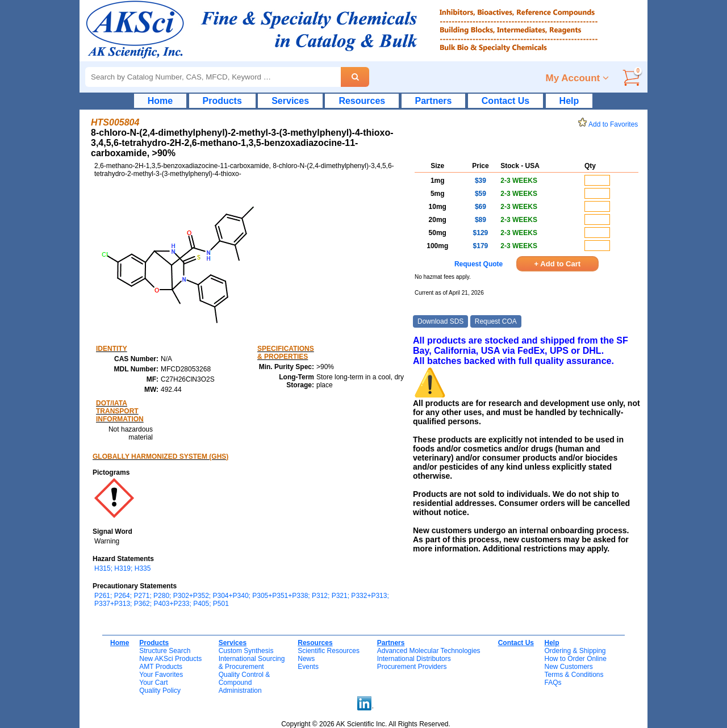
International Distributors (414, 659)
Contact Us (505, 101)
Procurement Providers (412, 667)
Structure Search (165, 651)
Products (222, 101)
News (306, 659)
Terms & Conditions (574, 675)
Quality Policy (160, 691)
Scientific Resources (329, 651)
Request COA (496, 321)
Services (290, 101)
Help (569, 101)
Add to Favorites (610, 124)
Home (160, 101)
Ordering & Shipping (575, 651)
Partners (434, 101)
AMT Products (161, 667)
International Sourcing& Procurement (252, 663)
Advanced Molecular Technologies (429, 651)
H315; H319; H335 (122, 568)
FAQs (553, 683)
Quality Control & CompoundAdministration (245, 683)
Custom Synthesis (246, 651)
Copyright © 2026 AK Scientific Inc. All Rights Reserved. (366, 724)
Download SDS (440, 321)
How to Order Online (575, 659)
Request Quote (479, 264)
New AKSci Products (170, 659)
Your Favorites (161, 675)
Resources (362, 101)
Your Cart (153, 683)
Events (308, 667)
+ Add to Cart (558, 264)
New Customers (568, 667)
